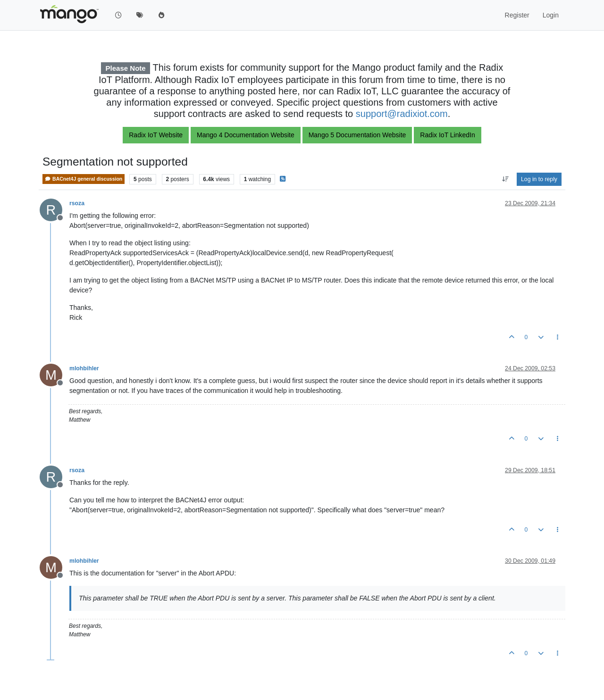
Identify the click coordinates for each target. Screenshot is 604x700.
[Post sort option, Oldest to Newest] (505, 179)
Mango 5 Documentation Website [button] (357, 135)
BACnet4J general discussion (84, 179)
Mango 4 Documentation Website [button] (246, 135)
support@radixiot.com (402, 114)
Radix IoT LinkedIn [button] (447, 135)
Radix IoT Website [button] (156, 135)
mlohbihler (84, 368)
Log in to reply (539, 179)
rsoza (77, 203)
